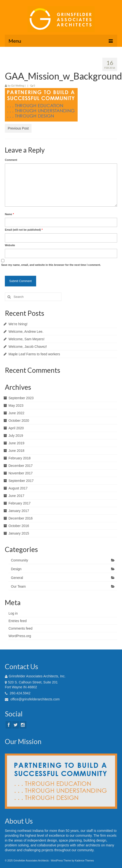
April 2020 (16, 428)
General (17, 578)
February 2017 (20, 503)
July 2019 (16, 436)
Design (16, 569)
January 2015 (19, 533)
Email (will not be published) (24, 230)
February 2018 (20, 458)
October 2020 (19, 421)
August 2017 (18, 488)
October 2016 (19, 526)
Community (20, 560)
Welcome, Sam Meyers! (26, 339)
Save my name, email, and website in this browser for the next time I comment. (51, 265)
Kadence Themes (84, 861)
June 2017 (16, 496)
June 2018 (16, 451)
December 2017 (21, 466)
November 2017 (21, 473)
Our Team (18, 586)
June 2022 (16, 413)
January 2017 (19, 511)
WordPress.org (20, 636)
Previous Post (18, 128)
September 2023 (21, 398)
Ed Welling (18, 86)
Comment (11, 160)
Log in (13, 613)
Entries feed (18, 621)
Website (10, 245)
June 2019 (16, 443)
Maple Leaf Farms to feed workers (34, 354)
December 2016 (21, 518)
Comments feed (20, 628)
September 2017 (21, 481)
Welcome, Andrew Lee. (26, 332)
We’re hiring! (18, 324)
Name (9, 214)
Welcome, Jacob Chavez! (28, 347)
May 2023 (16, 406)
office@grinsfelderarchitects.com (32, 699)
